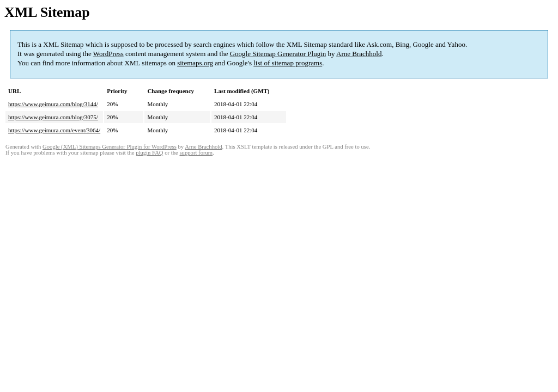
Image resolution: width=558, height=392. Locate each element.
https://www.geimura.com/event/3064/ (54, 130)
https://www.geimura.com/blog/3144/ (53, 104)
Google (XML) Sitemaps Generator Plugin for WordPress (110, 147)
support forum (196, 153)
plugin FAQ (149, 153)
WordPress (108, 54)
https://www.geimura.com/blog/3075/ (53, 117)
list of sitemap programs (288, 63)
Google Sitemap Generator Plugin (278, 54)
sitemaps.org (195, 63)
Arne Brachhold (359, 54)
